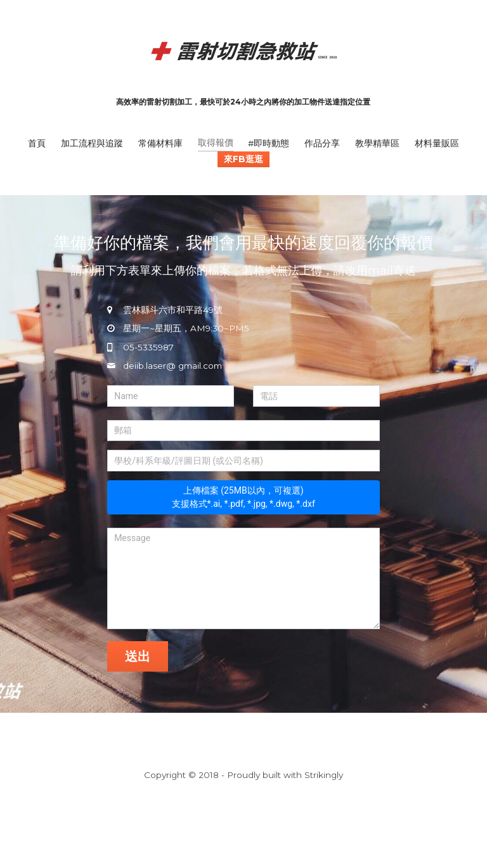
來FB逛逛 (243, 159)
